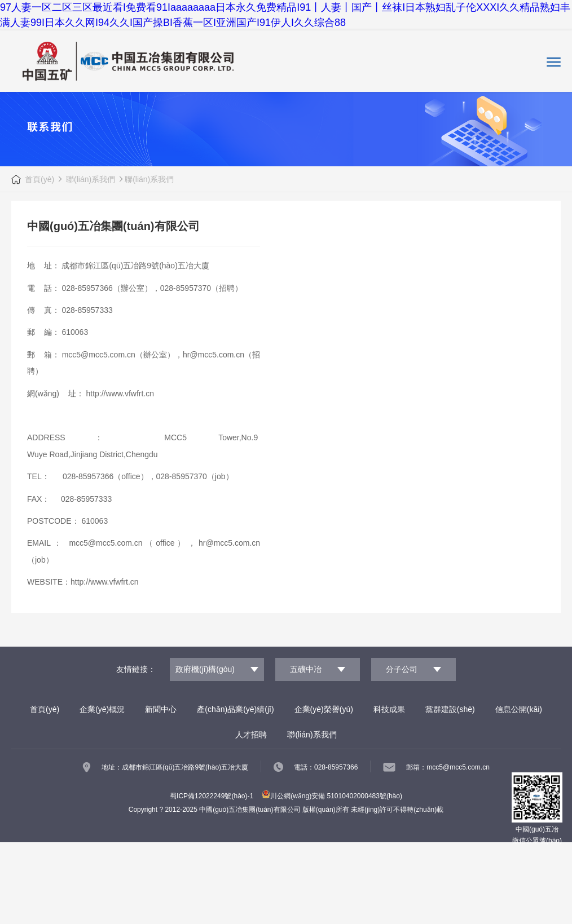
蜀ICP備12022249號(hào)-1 (212, 796)
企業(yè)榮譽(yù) (324, 709)
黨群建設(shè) (450, 709)
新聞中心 (161, 709)
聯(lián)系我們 (89, 179)
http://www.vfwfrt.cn (120, 394)
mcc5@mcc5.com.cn (99, 355)
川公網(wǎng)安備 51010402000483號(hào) (332, 796)
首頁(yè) (39, 179)
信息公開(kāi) (519, 709)
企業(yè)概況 (102, 709)
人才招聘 (251, 735)
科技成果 (389, 709)
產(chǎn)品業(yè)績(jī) (235, 709)
